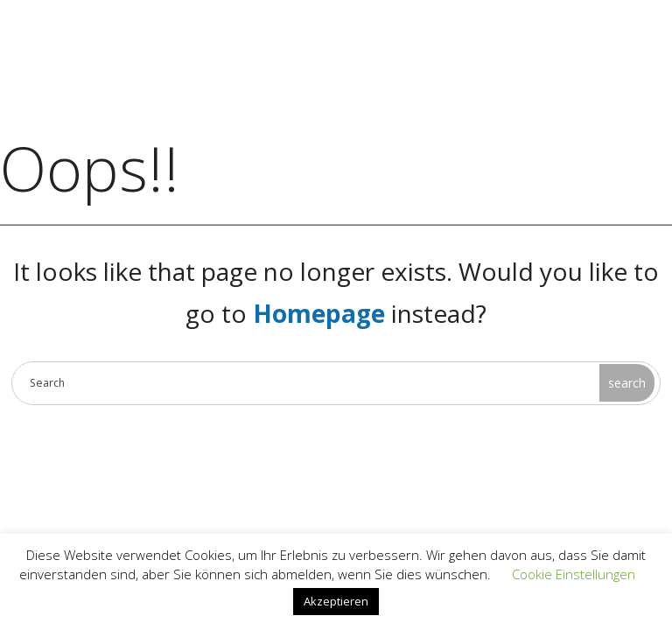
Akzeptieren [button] (336, 601)
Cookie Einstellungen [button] (574, 574)
